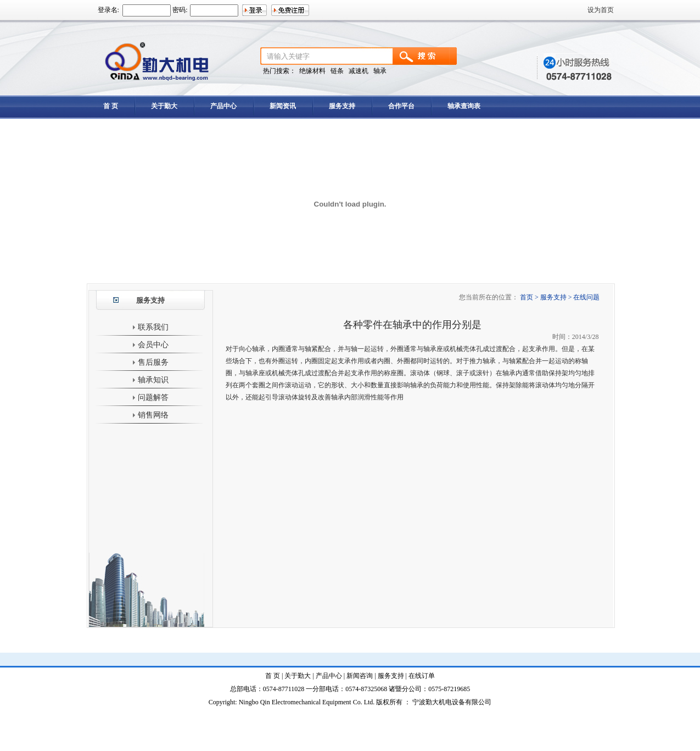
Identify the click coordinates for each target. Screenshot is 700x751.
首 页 (111, 106)
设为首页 (601, 10)
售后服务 (150, 362)
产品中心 (223, 106)
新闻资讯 (283, 106)
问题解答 (150, 397)
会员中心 (150, 345)
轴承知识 (150, 380)
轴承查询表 (464, 106)
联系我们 (150, 327)
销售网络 (150, 415)
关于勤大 (164, 106)
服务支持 (342, 106)
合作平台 (401, 106)
